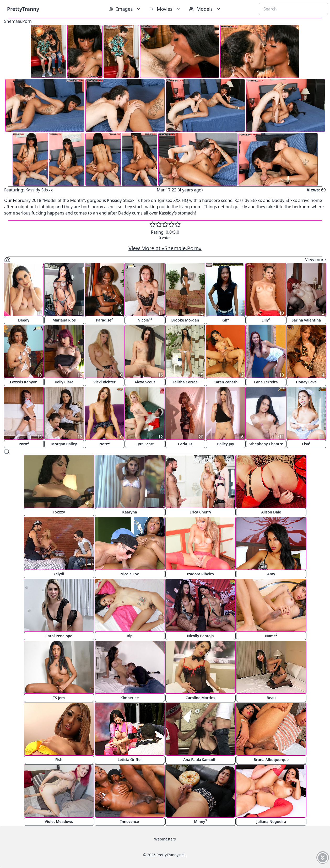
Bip (130, 636)
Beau (271, 698)
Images (125, 9)
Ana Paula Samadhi (200, 760)
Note (105, 444)
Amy (271, 574)
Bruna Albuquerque (271, 760)
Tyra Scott (145, 444)
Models (205, 9)
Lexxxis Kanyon (24, 382)
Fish (59, 760)
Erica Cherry (200, 512)
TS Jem (59, 698)
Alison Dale (271, 512)
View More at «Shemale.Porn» (165, 248)
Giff (226, 320)
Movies (165, 9)
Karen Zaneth (226, 382)
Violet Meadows (59, 821)
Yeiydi (59, 574)
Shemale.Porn (18, 21)
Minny (200, 821)
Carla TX (185, 444)
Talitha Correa (185, 382)
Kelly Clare (64, 382)
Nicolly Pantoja (200, 636)
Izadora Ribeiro (201, 574)
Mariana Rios (64, 320)
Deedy (24, 320)
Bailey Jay (226, 444)
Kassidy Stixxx (39, 190)
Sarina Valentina (306, 320)
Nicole (145, 320)
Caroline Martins (200, 698)
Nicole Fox (129, 574)
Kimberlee (130, 698)
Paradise (104, 320)
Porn (24, 444)
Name (271, 636)
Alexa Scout (145, 382)
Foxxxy (59, 512)
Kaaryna (129, 512)
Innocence (130, 821)
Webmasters (165, 839)
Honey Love (306, 382)
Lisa (306, 444)
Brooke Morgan (185, 320)
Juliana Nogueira (271, 821)
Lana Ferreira (266, 382)
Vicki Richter (104, 382)
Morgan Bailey (64, 444)
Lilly (266, 320)
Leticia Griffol (130, 760)
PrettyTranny (23, 9)
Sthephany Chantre (266, 444)
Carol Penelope (59, 636)
